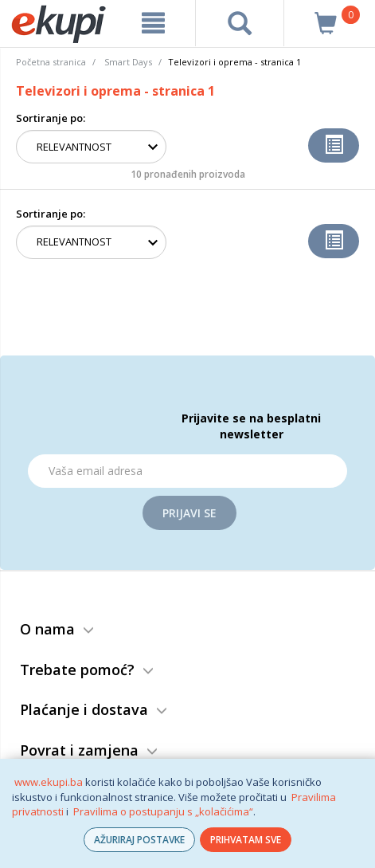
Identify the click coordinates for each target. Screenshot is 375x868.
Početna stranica (51, 62)
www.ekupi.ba (49, 782)
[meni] (153, 23)
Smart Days (128, 62)
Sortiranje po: (51, 118)
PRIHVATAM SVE (246, 840)
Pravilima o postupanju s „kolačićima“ (163, 811)
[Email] (187, 471)
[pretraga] (240, 23)
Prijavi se (189, 513)
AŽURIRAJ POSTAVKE (139, 840)
